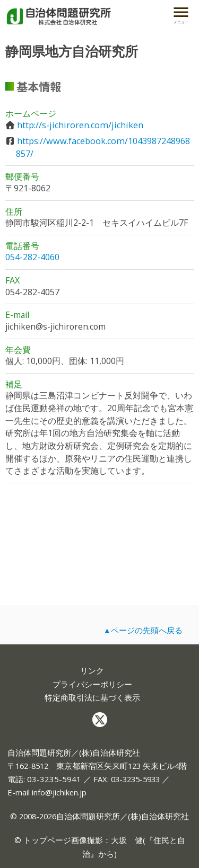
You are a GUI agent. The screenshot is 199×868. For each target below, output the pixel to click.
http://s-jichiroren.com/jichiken (80, 125)
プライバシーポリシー (92, 684)
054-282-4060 (32, 257)
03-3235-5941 (54, 779)
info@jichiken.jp (59, 792)
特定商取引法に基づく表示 (92, 698)
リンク (92, 671)
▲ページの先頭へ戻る (143, 630)
